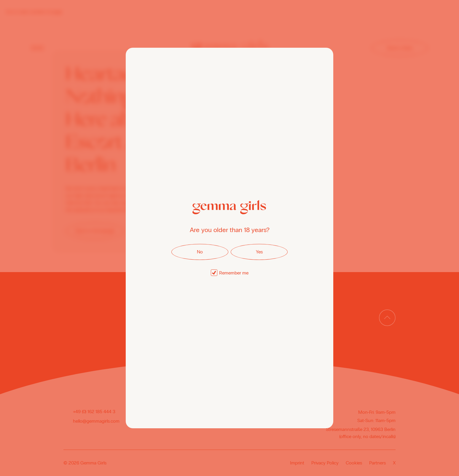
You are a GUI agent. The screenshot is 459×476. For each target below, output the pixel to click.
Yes (259, 252)
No (200, 252)
